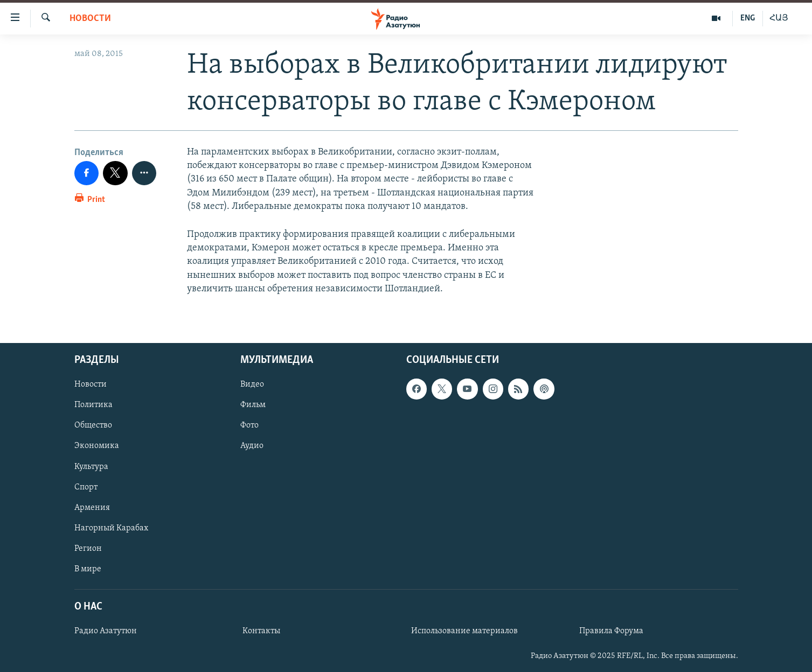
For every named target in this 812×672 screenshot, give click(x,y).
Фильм (253, 405)
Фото (249, 425)
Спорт (86, 487)
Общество (93, 425)
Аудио (252, 446)
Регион (88, 549)
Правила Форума (611, 631)
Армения (92, 508)
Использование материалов (464, 631)
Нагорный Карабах (111, 528)
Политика (93, 405)
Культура (91, 466)
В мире (88, 569)
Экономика (97, 446)
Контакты (261, 631)
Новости (90, 19)
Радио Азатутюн (106, 631)
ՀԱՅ (779, 18)
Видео (252, 384)
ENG (748, 18)
